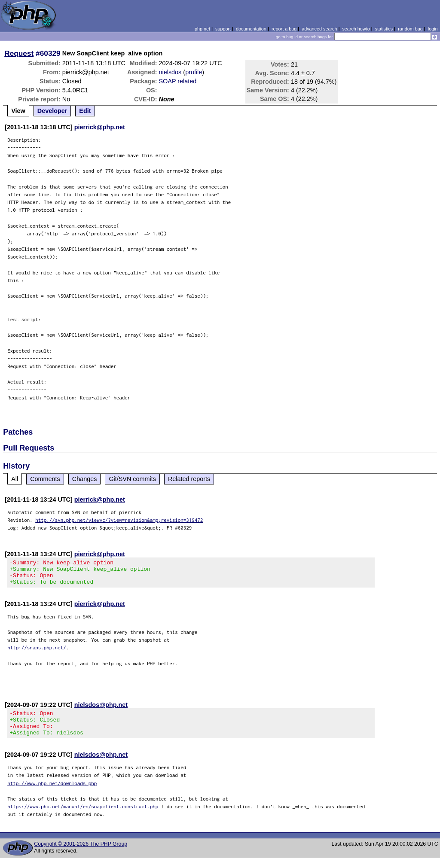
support (223, 29)
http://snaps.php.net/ (37, 653)
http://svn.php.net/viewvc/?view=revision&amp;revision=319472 (119, 520)
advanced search (319, 29)
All (15, 479)
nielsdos (170, 72)
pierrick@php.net (100, 127)
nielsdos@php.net (101, 710)
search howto (356, 29)
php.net (202, 29)
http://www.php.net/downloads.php (52, 793)
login (433, 29)
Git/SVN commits (132, 479)
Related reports (189, 479)
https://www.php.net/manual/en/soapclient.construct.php (83, 817)
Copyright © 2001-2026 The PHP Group (81, 854)
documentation (251, 29)
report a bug (284, 29)
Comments (45, 479)
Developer (52, 111)
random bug (410, 29)
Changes (85, 479)
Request (19, 53)
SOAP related (178, 81)
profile (194, 72)
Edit (85, 111)
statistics (384, 29)
